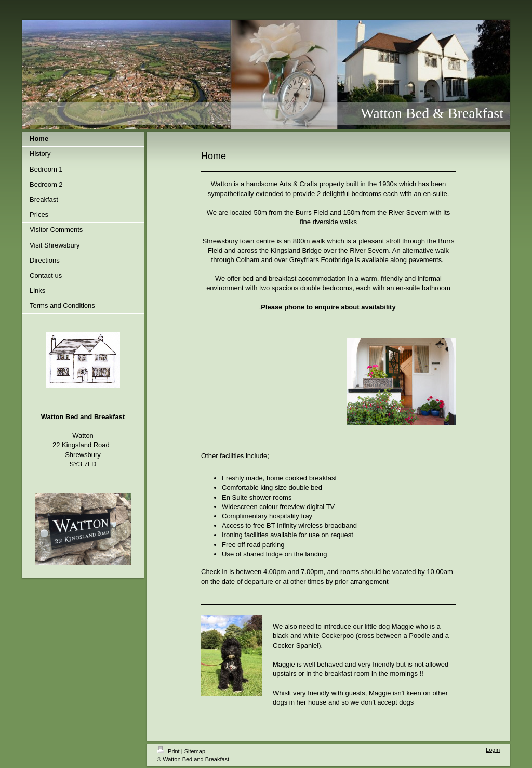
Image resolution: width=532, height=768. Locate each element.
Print (169, 751)
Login (493, 750)
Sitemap (195, 751)
